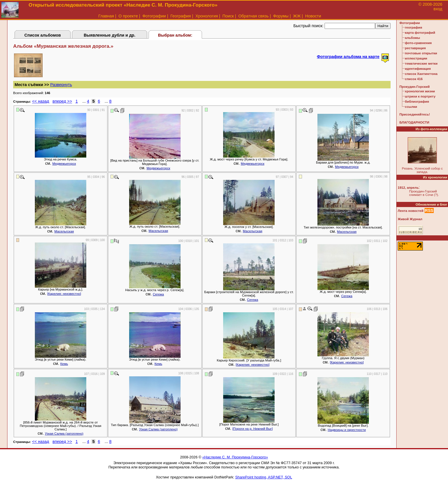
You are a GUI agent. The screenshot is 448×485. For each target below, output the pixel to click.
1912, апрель (408, 188)
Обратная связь (253, 16)
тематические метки (421, 63)
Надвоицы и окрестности (347, 430)
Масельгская (64, 231)
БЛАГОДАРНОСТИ (414, 122)
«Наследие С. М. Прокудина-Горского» (235, 457)
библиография (417, 102)
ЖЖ (297, 16)
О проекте (128, 16)
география (413, 27)
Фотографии (154, 16)
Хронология (207, 16)
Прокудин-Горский (415, 87)
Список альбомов (43, 35)
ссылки (411, 107)
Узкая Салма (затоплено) (64, 434)
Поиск (228, 16)
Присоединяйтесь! (415, 114)
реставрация (415, 48)
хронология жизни (420, 91)
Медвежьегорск (64, 164)
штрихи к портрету (420, 96)
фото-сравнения (418, 43)
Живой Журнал (410, 219)
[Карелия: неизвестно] (64, 294)
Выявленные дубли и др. (110, 35)
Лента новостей (411, 211)
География (181, 16)
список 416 (414, 79)
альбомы (412, 38)
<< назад (41, 101)
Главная (106, 16)
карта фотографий (420, 33)
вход (438, 9)
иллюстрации (416, 58)
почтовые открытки (421, 53)
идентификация (418, 69)
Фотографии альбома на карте (348, 57)
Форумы (281, 16)
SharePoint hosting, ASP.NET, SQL (264, 477)
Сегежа (158, 294)
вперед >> (62, 101)
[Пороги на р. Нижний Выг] (253, 429)
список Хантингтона (421, 74)
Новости (313, 16)
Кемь (64, 364)
